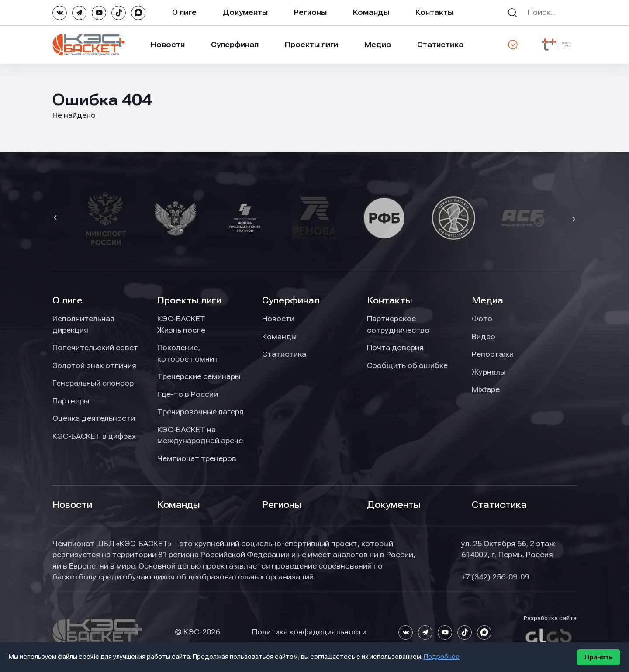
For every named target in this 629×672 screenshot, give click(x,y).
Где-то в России (188, 394)
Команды (371, 12)
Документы (245, 12)
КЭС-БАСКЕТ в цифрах (94, 436)
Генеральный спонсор (93, 383)
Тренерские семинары (199, 376)
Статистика (440, 45)
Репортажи (493, 354)
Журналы (489, 372)
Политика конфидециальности (309, 632)
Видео (484, 337)
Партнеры (71, 401)
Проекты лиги (189, 300)
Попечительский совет (95, 348)
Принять (598, 657)
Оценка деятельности (94, 418)
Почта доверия (395, 348)
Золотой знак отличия (94, 365)
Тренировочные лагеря (200, 412)
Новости (168, 45)
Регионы (310, 12)
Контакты (434, 12)
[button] (56, 218)
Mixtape (486, 389)
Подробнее (442, 657)
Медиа (378, 45)
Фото (482, 319)
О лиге (184, 12)
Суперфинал (235, 45)
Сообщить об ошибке (407, 365)
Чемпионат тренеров (197, 458)
